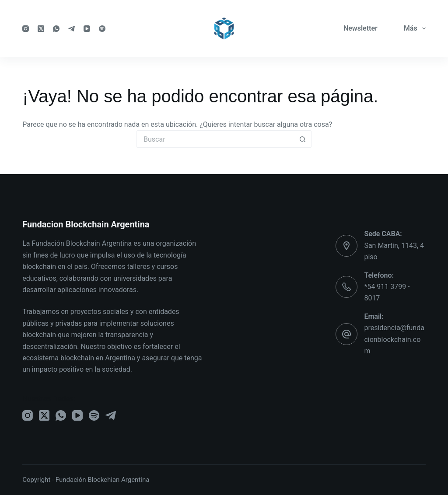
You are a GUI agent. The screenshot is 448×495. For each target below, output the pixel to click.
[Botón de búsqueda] (303, 139)
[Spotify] (102, 29)
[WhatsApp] (56, 29)
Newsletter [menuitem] (360, 28)
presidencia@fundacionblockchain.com (394, 339)
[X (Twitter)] (41, 29)
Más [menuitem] (415, 28)
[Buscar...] (215, 139)
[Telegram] (72, 29)
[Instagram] (26, 29)
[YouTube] (87, 29)
